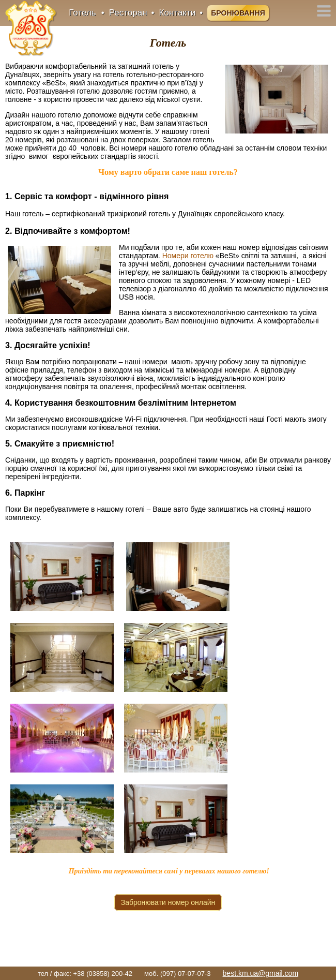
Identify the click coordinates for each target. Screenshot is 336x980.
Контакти (178, 13)
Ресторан (128, 13)
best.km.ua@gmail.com (261, 973)
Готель (82, 13)
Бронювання (238, 13)
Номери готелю (188, 256)
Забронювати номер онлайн (168, 902)
